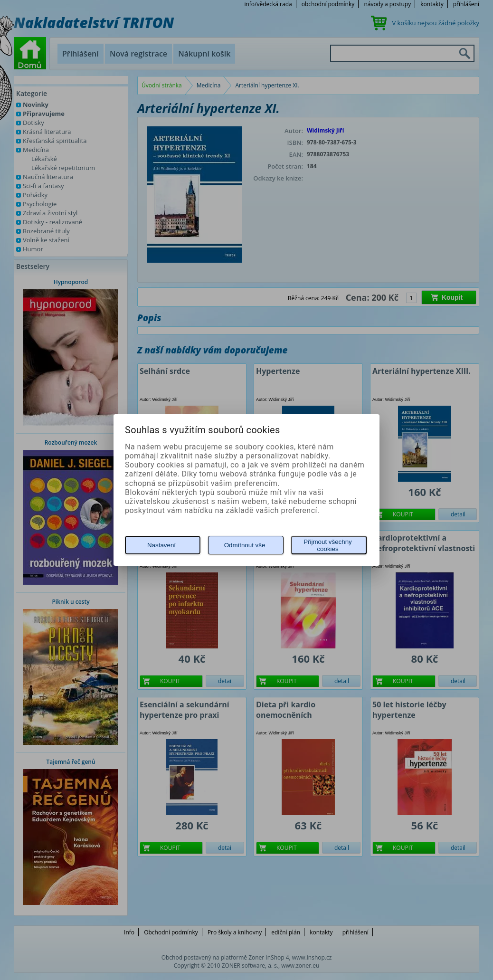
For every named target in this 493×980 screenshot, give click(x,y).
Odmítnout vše (245, 545)
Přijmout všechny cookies (327, 545)
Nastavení (161, 545)
